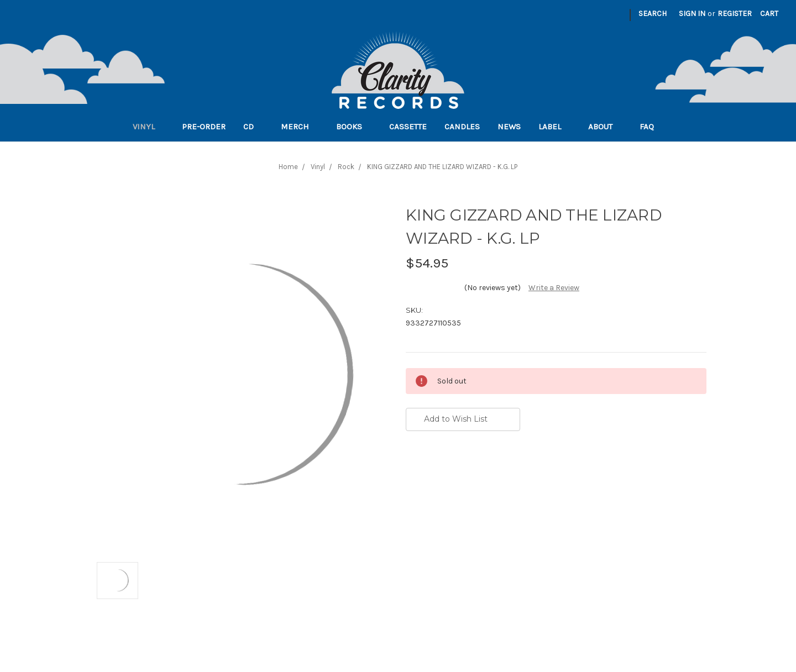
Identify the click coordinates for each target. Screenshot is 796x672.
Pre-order (204, 127)
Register (735, 14)
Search (653, 14)
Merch (300, 127)
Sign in (692, 14)
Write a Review (554, 288)
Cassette (408, 127)
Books (354, 127)
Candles (462, 127)
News (509, 127)
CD (253, 127)
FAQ (651, 127)
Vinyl (148, 127)
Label (554, 127)
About (605, 127)
